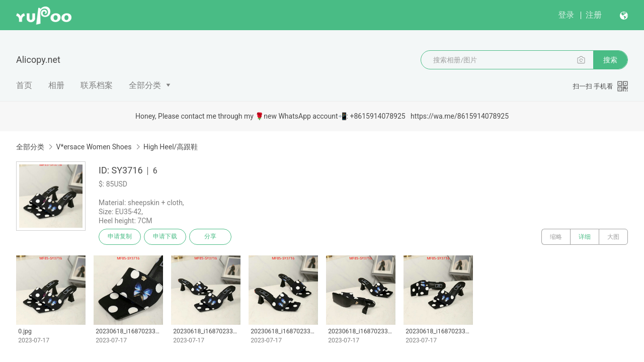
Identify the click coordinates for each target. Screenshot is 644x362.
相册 (56, 85)
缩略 (556, 237)
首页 (24, 85)
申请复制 (120, 237)
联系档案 (97, 85)
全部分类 (145, 85)
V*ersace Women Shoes (94, 147)
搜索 (610, 60)
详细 (585, 237)
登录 (566, 15)
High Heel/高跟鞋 (171, 147)
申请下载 (165, 237)
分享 (210, 237)
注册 (594, 15)
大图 (613, 237)
